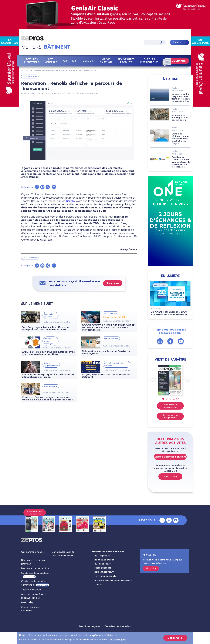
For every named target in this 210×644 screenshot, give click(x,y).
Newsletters (179, 42)
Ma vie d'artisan (106, 61)
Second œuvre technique (49, 341)
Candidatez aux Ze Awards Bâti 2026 (63, 554)
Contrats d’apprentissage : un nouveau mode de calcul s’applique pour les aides (47, 399)
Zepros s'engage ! (32, 589)
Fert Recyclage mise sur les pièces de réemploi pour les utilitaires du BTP (45, 328)
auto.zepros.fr (102, 564)
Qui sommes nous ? (33, 552)
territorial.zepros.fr (105, 576)
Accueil (25, 71)
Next (185, 378)
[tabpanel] (170, 380)
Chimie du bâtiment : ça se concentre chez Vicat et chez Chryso (180, 139)
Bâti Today (170, 476)
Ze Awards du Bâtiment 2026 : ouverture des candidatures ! (170, 313)
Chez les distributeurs (149, 61)
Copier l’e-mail (29, 577)
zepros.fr (99, 584)
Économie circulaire (49, 315)
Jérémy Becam (92, 93)
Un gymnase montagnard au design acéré (180, 118)
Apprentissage (51, 386)
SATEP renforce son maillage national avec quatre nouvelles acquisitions (48, 353)
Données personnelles (118, 626)
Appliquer (162, 42)
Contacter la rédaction (35, 573)
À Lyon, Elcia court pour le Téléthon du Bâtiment (106, 376)
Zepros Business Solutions (170, 457)
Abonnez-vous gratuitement (170, 406)
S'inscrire (113, 283)
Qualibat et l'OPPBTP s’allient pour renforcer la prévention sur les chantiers (181, 162)
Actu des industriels (32, 61)
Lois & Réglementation (51, 364)
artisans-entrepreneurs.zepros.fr (113, 580)
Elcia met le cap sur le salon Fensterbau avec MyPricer (107, 352)
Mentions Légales (90, 626)
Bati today (27, 602)
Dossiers (88, 61)
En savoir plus (118, 640)
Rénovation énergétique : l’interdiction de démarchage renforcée (48, 376)
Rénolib (71, 201)
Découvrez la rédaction (35, 568)
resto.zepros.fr (103, 568)
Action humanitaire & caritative (113, 364)
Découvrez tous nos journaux (170, 416)
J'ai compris (175, 638)
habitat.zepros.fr (104, 572)
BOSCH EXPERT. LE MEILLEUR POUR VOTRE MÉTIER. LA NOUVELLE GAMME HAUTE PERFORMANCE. (108, 328)
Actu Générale (51, 61)
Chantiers (70, 61)
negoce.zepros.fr (104, 560)
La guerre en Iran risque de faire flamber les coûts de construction (181, 98)
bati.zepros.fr (102, 556)
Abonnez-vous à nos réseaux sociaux (33, 596)
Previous (150, 378)
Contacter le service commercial (33, 583)
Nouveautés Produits (126, 61)
